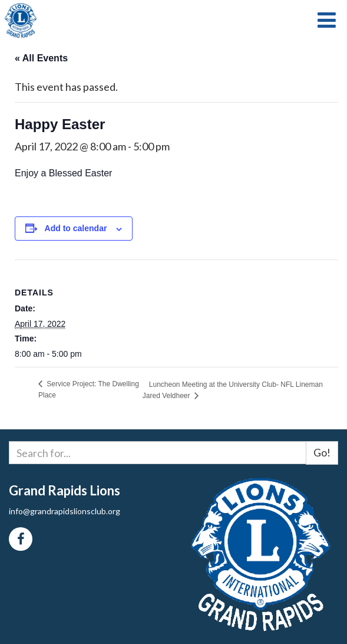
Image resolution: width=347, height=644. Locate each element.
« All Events (41, 58)
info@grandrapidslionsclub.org (65, 511)
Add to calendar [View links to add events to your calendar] (76, 228)
